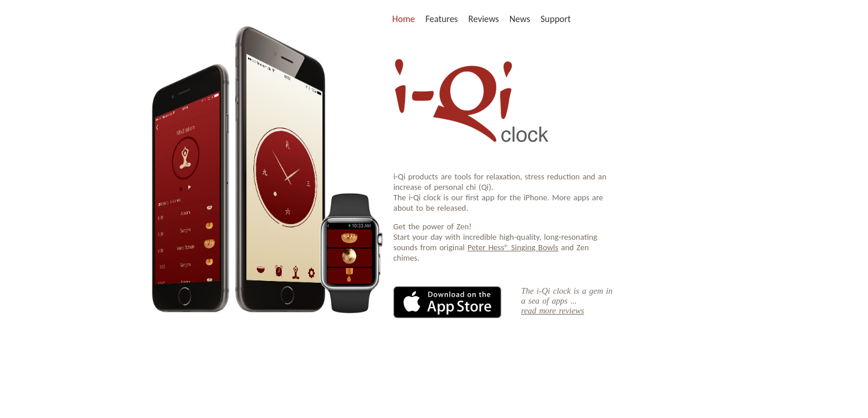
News (520, 19)
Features (442, 19)
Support (556, 19)
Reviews (484, 19)
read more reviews (553, 311)
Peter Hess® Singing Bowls (513, 247)
